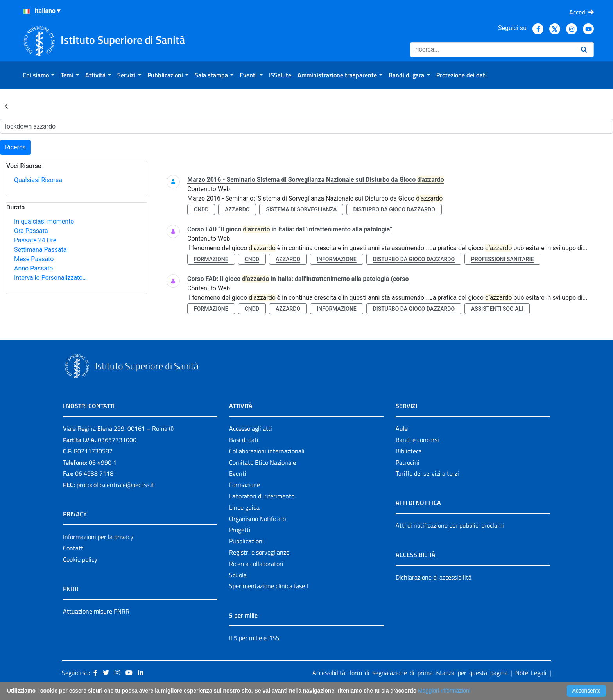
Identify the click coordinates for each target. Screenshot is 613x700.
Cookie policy (80, 559)
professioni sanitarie (502, 259)
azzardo (237, 209)
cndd (201, 209)
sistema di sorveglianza (301, 209)
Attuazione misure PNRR (96, 611)
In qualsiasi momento (44, 221)
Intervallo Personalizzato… (50, 278)
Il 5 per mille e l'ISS (254, 638)
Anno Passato (33, 268)
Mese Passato (34, 259)
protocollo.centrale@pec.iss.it (116, 485)
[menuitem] (39, 75)
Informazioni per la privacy (98, 537)
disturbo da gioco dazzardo (394, 209)
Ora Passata (31, 231)
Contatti (74, 548)
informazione (337, 259)
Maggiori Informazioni (444, 691)
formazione (211, 259)
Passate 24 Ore (35, 240)
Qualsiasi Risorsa (38, 180)
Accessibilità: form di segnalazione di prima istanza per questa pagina (410, 673)
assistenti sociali (497, 309)
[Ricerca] (492, 50)
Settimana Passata (40, 250)
